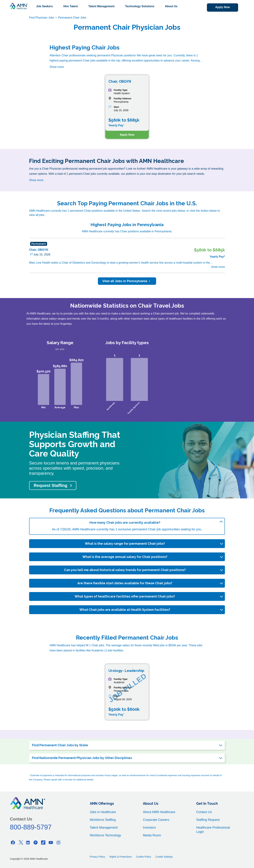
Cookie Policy (144, 857)
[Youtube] (51, 842)
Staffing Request (208, 820)
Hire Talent (71, 6)
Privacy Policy (97, 857)
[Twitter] (20, 842)
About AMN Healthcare (159, 812)
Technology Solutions (140, 6)
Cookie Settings (164, 857)
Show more (57, 67)
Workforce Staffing (103, 820)
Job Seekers (44, 6)
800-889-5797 (31, 827)
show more (218, 267)
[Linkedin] (28, 842)
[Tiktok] (43, 842)
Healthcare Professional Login (213, 830)
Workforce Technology (105, 835)
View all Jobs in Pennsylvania (127, 281)
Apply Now (223, 7)
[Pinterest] (36, 842)
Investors (149, 828)
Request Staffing (51, 485)
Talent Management (101, 6)
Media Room (152, 835)
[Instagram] (58, 842)
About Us (171, 6)
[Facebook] (13, 842)
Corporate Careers (156, 820)
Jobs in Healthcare (103, 812)
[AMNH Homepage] (19, 6)
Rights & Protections (121, 857)
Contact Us (204, 812)
